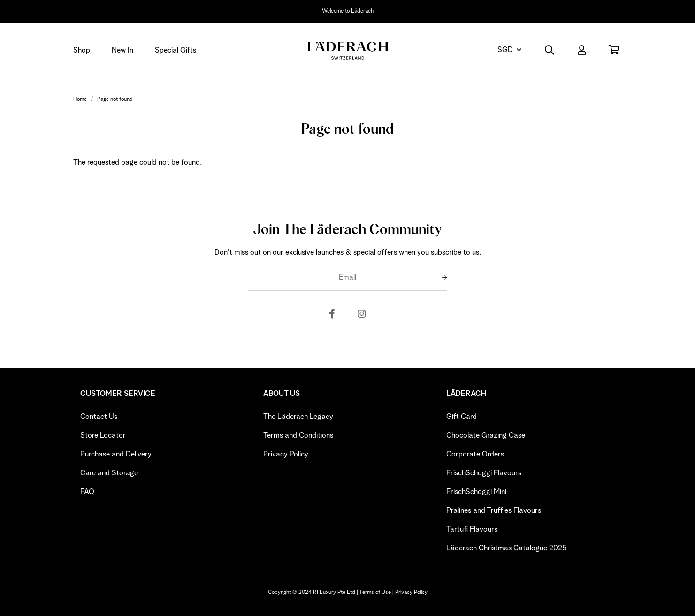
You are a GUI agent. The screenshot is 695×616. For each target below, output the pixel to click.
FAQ (87, 492)
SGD (505, 50)
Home (80, 99)
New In (122, 50)
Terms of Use (375, 593)
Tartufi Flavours (472, 529)
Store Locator (103, 435)
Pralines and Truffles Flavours (494, 510)
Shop (82, 50)
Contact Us (99, 417)
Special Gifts (176, 50)
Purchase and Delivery (116, 454)
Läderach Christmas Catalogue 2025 (507, 548)
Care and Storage (109, 473)
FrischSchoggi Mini (476, 492)
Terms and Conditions (298, 435)
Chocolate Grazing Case (486, 435)
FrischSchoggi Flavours (484, 473)
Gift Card (462, 417)
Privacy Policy (286, 454)
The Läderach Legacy (298, 417)
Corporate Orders (475, 454)
